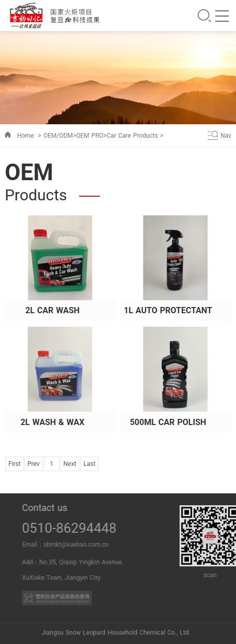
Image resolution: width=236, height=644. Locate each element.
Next (70, 464)
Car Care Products (132, 136)
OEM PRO (90, 136)
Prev (34, 464)
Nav (226, 136)
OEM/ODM (58, 136)
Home (25, 136)
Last (89, 464)
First (14, 464)
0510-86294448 (87, 528)
